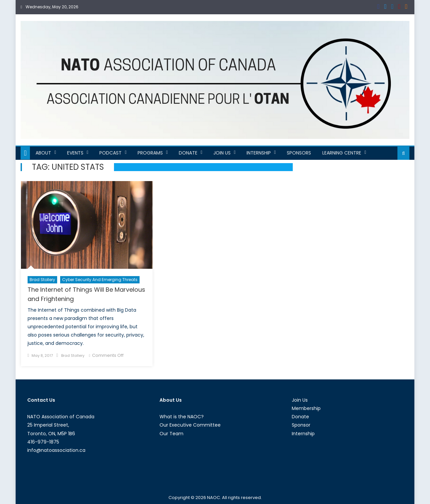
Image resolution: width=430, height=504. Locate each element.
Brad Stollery (42, 280)
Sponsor (301, 425)
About (43, 153)
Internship (259, 153)
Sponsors (299, 153)
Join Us (222, 153)
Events (75, 153)
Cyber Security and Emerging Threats (100, 280)
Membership (306, 408)
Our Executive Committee (190, 425)
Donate (188, 153)
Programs (150, 153)
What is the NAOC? (182, 417)
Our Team (171, 434)
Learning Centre (342, 153)
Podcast (110, 153)
